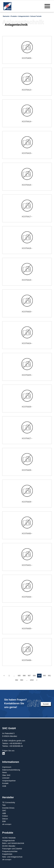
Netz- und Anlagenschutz (12, 857)
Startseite (6, 16)
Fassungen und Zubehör (12, 849)
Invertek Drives (8, 808)
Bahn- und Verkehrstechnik (13, 843)
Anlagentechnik (24, 16)
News (5, 772)
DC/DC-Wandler (9, 846)
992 (17, 680)
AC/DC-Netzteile (9, 838)
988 (34, 676)
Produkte (14, 16)
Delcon (5, 819)
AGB (4, 786)
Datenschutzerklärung (11, 770)
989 (39, 676)
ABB (4, 813)
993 (22, 680)
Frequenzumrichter (10, 851)
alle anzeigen (7, 824)
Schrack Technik (36, 16)
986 (24, 676)
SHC (4, 811)
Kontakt (46, 704)
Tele (4, 805)
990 (44, 676)
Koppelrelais (7, 854)
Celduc (5, 816)
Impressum (7, 767)
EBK (4, 821)
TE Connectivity (9, 802)
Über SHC (6, 775)
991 (49, 676)
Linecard (6, 778)
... (14, 676)
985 (19, 676)
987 (29, 676)
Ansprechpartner (9, 781)
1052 (32, 680)
